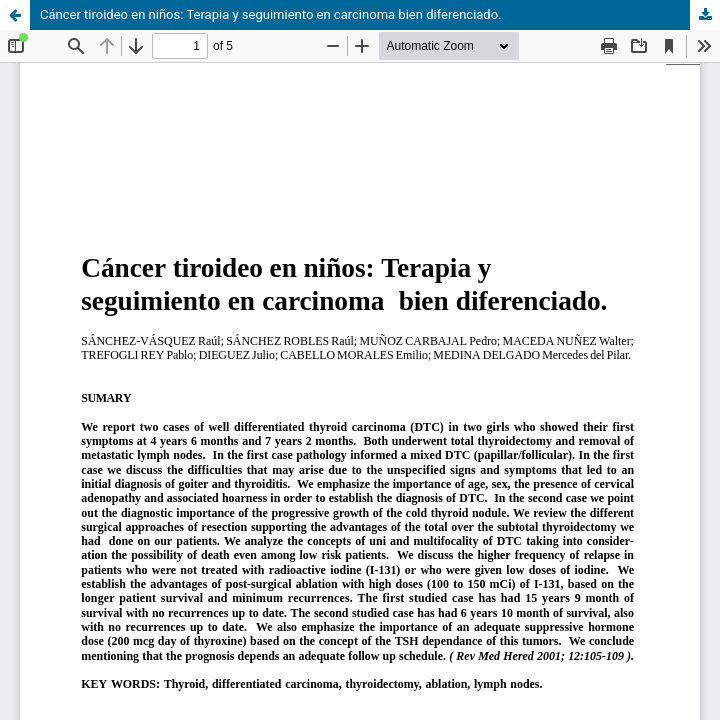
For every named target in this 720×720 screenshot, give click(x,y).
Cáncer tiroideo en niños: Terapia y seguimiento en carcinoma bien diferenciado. (271, 14)
